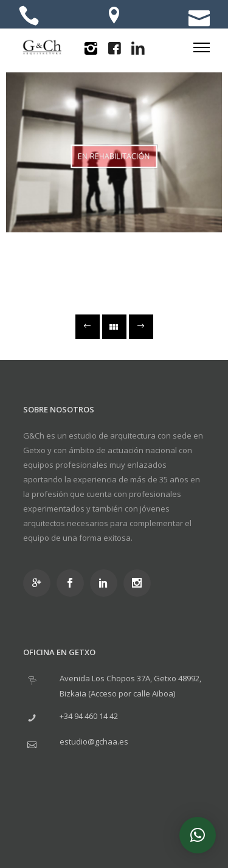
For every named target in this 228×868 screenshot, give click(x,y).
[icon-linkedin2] (138, 49)
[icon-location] (114, 16)
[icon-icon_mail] (199, 16)
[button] (198, 835)
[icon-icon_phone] (29, 16)
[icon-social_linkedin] (107, 583)
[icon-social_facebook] (73, 583)
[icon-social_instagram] (140, 583)
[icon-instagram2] (91, 49)
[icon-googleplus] (40, 583)
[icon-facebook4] (114, 49)
